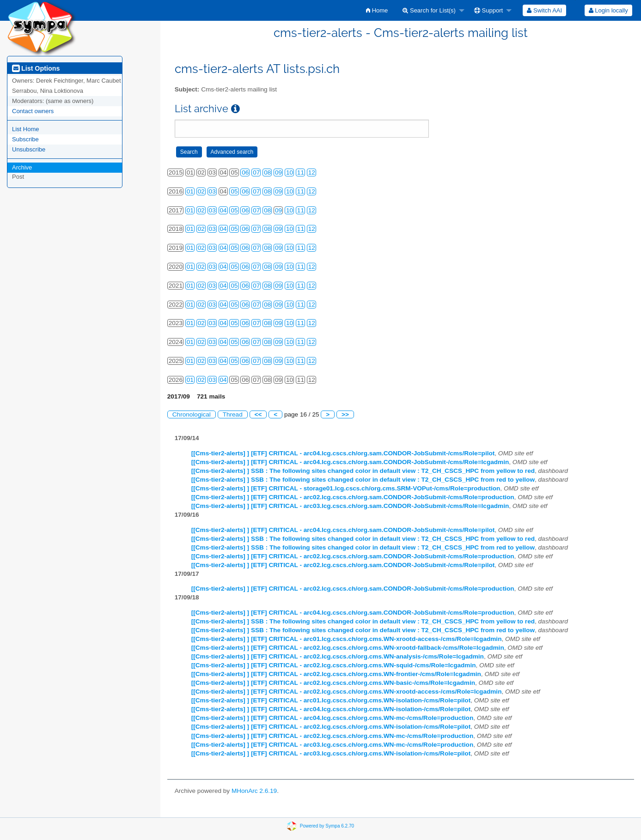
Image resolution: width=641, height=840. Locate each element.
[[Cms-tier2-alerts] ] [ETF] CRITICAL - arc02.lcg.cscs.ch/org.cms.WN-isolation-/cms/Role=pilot (331, 727)
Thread (233, 414)
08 (267, 172)
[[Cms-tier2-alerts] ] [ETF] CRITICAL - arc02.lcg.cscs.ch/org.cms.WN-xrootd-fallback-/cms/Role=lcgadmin (348, 648)
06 (245, 172)
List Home (26, 129)
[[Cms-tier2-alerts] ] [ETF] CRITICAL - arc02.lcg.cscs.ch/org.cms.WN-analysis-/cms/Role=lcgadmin (338, 656)
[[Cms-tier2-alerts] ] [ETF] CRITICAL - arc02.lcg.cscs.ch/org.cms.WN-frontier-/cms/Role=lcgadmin (336, 674)
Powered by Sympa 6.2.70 (327, 825)
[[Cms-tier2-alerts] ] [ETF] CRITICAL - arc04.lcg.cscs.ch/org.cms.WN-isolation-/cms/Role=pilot (331, 709)
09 (278, 172)
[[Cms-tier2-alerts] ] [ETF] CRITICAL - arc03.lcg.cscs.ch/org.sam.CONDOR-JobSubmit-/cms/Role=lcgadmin (350, 506)
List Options (36, 68)
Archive (22, 167)
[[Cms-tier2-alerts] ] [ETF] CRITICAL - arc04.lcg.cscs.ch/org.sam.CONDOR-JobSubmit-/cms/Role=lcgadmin (350, 462)
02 (201, 191)
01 (190, 191)
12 (312, 172)
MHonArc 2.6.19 (254, 791)
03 (212, 191)
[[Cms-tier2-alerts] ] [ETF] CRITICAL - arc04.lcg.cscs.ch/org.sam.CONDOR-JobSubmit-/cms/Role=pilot (343, 453)
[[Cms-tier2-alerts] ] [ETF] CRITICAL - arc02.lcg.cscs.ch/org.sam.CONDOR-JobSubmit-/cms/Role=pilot (343, 565)
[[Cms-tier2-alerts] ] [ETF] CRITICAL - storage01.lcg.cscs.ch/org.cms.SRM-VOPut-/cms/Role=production (346, 488)
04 (223, 210)
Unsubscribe (29, 149)
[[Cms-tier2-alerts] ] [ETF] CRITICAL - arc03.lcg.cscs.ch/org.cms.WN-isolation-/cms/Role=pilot (331, 753)
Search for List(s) (429, 10)
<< (258, 414)
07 (256, 172)
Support (488, 10)
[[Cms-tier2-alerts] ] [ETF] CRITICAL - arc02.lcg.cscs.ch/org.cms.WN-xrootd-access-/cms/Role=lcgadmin (347, 692)
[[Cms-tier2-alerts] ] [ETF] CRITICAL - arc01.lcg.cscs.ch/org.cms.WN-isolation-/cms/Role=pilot (331, 700)
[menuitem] (377, 10)
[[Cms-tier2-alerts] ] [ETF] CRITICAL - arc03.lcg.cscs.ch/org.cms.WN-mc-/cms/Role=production (332, 745)
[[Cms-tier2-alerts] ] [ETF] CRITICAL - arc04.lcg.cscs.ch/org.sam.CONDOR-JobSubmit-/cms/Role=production (353, 613)
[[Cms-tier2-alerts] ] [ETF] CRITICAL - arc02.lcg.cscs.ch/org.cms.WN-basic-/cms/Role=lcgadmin (333, 683)
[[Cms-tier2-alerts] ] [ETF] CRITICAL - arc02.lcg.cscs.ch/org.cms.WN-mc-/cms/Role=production (332, 736)
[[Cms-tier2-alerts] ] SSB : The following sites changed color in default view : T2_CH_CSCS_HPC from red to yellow (363, 480)
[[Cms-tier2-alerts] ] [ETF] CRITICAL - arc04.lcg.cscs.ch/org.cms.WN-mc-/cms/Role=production (332, 718)
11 (301, 172)
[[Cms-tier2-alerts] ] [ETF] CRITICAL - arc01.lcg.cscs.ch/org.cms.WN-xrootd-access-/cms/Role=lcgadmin (347, 639)
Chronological (192, 414)
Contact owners (33, 111)
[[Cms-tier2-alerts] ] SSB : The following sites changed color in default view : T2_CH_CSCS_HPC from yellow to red (363, 471)
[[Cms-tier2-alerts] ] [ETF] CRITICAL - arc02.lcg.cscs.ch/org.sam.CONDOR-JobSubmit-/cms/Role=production (353, 497)
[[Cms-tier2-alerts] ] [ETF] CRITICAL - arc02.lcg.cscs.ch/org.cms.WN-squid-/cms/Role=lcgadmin (334, 665)
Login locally (608, 10)
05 (234, 191)
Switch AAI (544, 10)
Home (377, 10)
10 (290, 172)
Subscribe (25, 139)
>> (345, 414)
